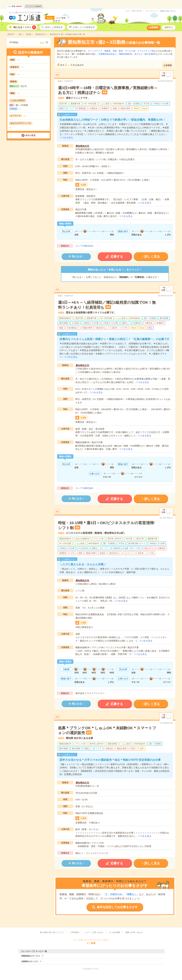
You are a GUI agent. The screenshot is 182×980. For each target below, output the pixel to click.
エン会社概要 (114, 932)
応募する (117, 257)
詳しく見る (152, 257)
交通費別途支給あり (108, 54)
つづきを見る (66, 138)
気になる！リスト (25, 27)
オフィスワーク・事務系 (99, 51)
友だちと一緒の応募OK (145, 54)
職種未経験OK (126, 54)
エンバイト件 (34, 6)
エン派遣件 (15, 6)
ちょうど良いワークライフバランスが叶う (25, 12)
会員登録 (154, 27)
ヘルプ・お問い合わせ (133, 11)
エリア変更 (61, 18)
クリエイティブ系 (146, 51)
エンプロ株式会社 (84, 246)
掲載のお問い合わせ (168, 11)
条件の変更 (30, 135)
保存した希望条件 (54, 27)
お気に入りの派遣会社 (84, 27)
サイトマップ (151, 11)
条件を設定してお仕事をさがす (117, 907)
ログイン (169, 27)
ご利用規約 (74, 932)
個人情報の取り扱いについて (52, 932)
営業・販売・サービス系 (124, 51)
